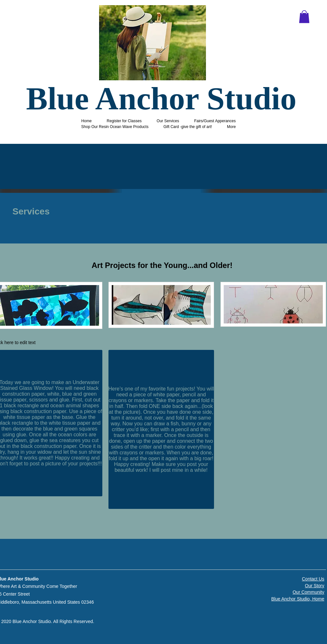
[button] (304, 17)
